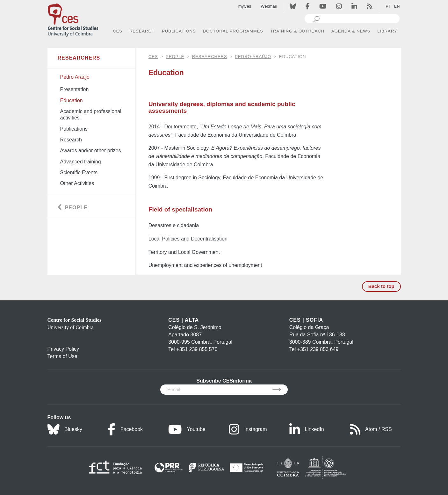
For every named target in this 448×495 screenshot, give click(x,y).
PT (388, 6)
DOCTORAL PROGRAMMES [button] (233, 31)
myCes (245, 6)
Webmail (269, 6)
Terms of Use (62, 356)
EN (397, 6)
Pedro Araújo (253, 57)
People (175, 57)
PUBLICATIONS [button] (179, 31)
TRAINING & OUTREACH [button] (297, 31)
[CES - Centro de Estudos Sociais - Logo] (73, 19)
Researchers (210, 57)
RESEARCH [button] (142, 31)
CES (153, 57)
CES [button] (118, 31)
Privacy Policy (63, 349)
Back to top (381, 286)
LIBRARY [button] (387, 31)
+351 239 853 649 (318, 349)
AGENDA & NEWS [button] (351, 31)
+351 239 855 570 (197, 349)
